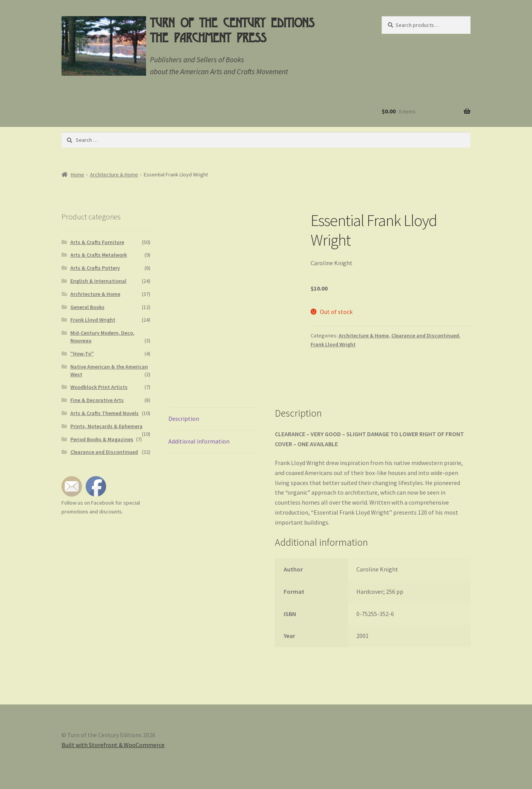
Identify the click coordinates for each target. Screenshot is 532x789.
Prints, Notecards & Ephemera (106, 426)
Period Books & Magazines (102, 439)
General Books (87, 307)
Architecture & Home (114, 174)
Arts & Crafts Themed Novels (105, 413)
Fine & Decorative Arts (97, 400)
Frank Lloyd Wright (333, 344)
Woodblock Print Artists (99, 387)
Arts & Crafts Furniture (97, 242)
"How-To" (82, 354)
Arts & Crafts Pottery (95, 268)
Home (77, 174)
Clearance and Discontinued (425, 336)
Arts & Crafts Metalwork (99, 255)
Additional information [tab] (199, 441)
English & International (98, 281)
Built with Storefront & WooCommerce (113, 745)
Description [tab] (184, 419)
